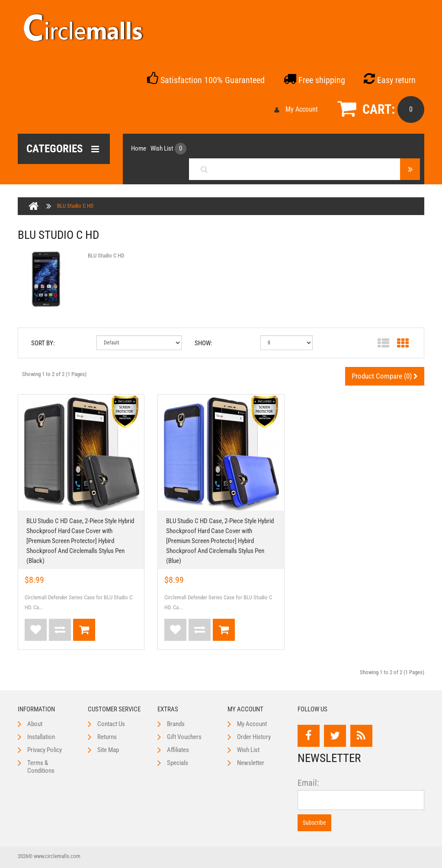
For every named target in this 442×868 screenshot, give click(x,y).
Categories (63, 149)
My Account (296, 109)
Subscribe (314, 823)
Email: (308, 783)
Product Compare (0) (385, 376)
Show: (203, 343)
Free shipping (314, 80)
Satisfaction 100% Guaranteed (206, 80)
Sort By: (43, 343)
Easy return (390, 80)
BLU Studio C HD (75, 206)
